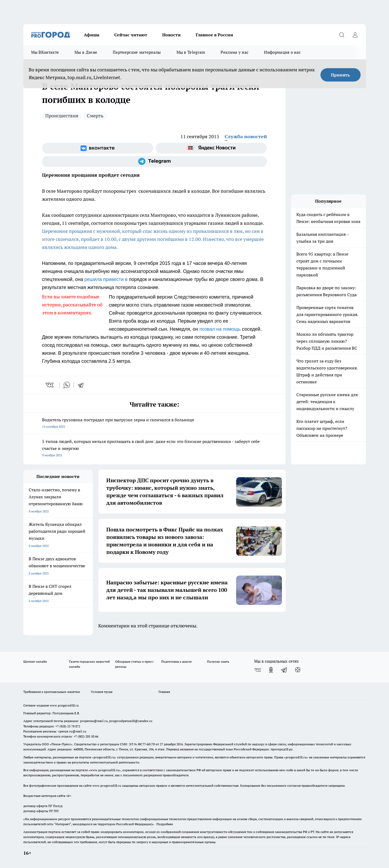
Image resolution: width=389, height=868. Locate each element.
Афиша (92, 35)
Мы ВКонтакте (45, 52)
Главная (164, 692)
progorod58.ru (104, 757)
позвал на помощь (220, 329)
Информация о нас (282, 52)
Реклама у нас (235, 52)
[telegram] (82, 385)
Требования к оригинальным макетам (52, 692)
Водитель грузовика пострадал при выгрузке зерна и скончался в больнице (154, 424)
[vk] (50, 385)
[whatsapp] (67, 385)
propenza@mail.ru (94, 721)
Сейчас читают (131, 35)
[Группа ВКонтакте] (98, 148)
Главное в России (214, 35)
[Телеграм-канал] (154, 161)
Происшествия (62, 116)
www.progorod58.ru (64, 705)
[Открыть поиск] (342, 35)
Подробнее (165, 824)
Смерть (95, 116)
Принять (340, 75)
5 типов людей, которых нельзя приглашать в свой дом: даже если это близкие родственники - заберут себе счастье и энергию (154, 449)
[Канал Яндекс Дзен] (298, 670)
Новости (171, 35)
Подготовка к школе (176, 661)
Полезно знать (218, 661)
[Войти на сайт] (355, 35)
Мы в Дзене (86, 52)
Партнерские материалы (137, 52)
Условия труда (102, 692)
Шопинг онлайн (35, 661)
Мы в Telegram (191, 52)
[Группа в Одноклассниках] (271, 670)
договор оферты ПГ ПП (41, 811)
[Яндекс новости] (211, 148)
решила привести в (106, 279)
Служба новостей (246, 136)
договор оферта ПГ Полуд (43, 806)
